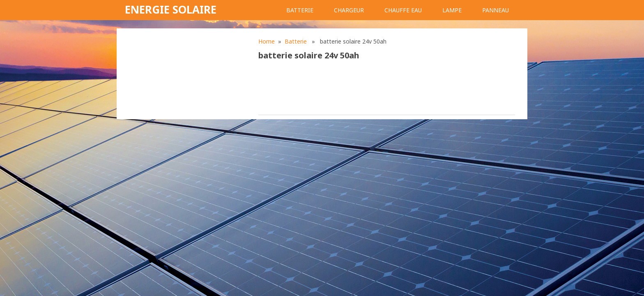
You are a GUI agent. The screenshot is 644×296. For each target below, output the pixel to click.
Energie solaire (171, 9)
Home (267, 41)
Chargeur (349, 10)
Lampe (452, 10)
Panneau (496, 10)
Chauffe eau (403, 10)
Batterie (300, 10)
